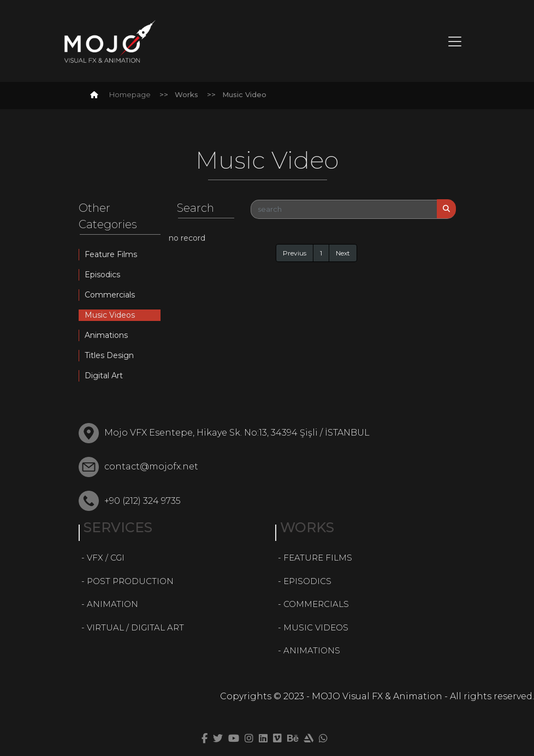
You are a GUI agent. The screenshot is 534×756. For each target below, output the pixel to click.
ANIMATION (112, 604)
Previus (295, 253)
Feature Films (111, 254)
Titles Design (109, 355)
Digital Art (104, 376)
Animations (106, 335)
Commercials (110, 295)
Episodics (102, 275)
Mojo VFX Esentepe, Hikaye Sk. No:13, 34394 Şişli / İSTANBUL (237, 433)
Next (343, 253)
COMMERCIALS (316, 604)
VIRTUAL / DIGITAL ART (135, 627)
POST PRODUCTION (130, 581)
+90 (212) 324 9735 (143, 501)
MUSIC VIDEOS (316, 627)
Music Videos (110, 315)
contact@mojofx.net (151, 466)
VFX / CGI (106, 558)
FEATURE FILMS (318, 558)
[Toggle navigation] (455, 41)
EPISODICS (307, 581)
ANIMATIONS (312, 650)
